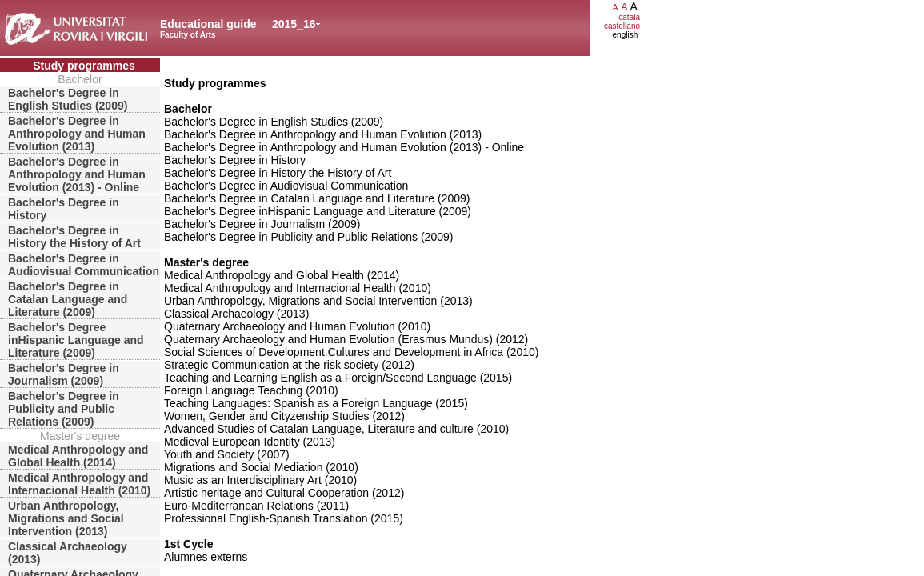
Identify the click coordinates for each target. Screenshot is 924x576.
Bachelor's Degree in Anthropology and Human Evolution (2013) (77, 134)
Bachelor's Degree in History (64, 209)
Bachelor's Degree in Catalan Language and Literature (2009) (68, 299)
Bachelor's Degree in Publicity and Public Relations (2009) (64, 409)
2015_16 (294, 24)
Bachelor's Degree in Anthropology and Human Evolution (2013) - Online (77, 174)
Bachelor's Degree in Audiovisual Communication (84, 265)
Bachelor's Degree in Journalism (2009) (64, 374)
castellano (622, 26)
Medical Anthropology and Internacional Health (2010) (79, 484)
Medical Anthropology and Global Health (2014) (78, 456)
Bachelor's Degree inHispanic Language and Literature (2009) (76, 340)
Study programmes (84, 66)
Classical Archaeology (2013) (68, 553)
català (629, 17)
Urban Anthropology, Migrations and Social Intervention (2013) (66, 518)
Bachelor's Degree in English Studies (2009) (68, 99)
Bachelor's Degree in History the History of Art (74, 237)
